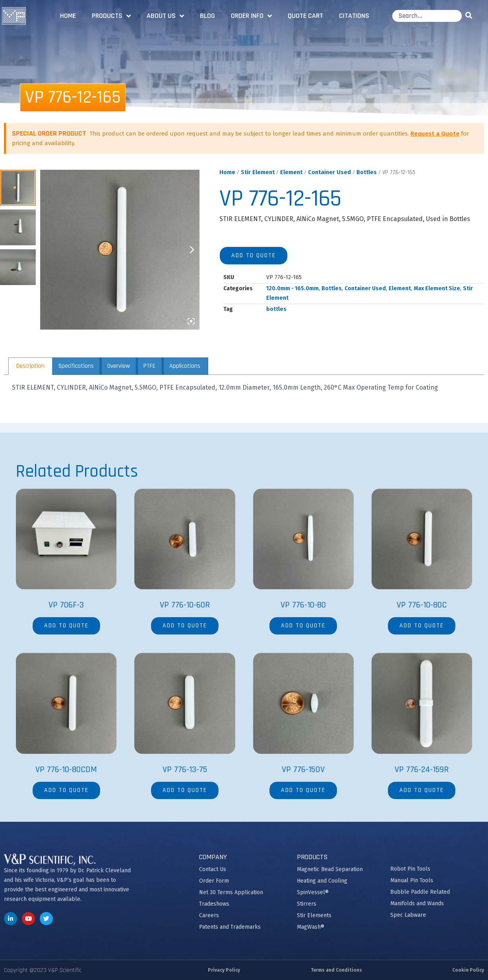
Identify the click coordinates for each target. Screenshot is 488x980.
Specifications (76, 366)
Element (291, 172)
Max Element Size (437, 288)
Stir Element (258, 172)
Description (30, 366)
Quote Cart (305, 16)
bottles (276, 309)
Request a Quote (435, 134)
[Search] (470, 16)
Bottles (367, 172)
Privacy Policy (224, 970)
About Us (165, 16)
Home (68, 16)
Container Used (329, 172)
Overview (119, 366)
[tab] (30, 366)
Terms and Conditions (336, 970)
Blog (207, 16)
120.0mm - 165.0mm (292, 288)
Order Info (251, 16)
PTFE (149, 366)
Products (111, 16)
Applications (185, 366)
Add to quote (254, 255)
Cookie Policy (468, 970)
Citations (354, 16)
